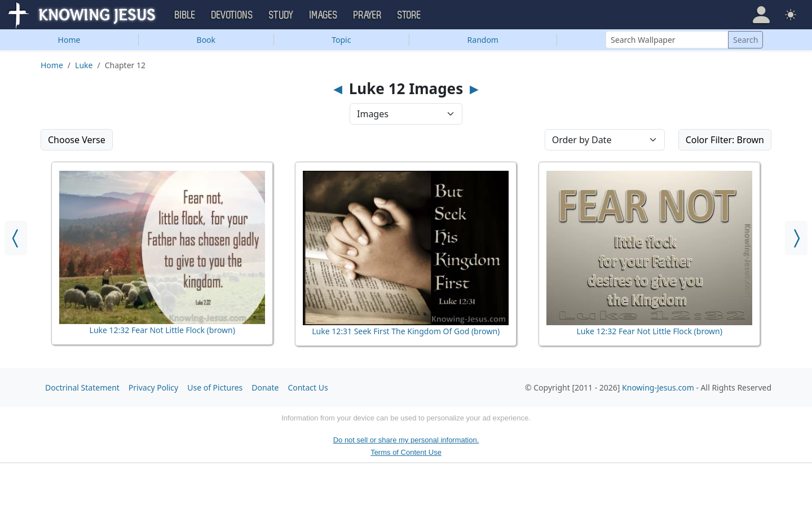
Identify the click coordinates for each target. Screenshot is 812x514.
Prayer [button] (368, 15)
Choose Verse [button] (77, 140)
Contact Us (308, 387)
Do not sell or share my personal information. (406, 440)
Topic (341, 40)
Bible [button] (185, 15)
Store (409, 15)
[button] (761, 15)
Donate (265, 387)
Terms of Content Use (406, 452)
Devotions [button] (232, 15)
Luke (84, 65)
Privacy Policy (153, 387)
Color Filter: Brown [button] (725, 140)
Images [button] (324, 15)
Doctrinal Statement (82, 387)
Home (69, 40)
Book (206, 40)
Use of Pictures (215, 387)
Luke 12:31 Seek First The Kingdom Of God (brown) (406, 331)
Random (483, 40)
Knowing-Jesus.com (658, 387)
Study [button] (281, 15)
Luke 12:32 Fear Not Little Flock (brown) (162, 330)
